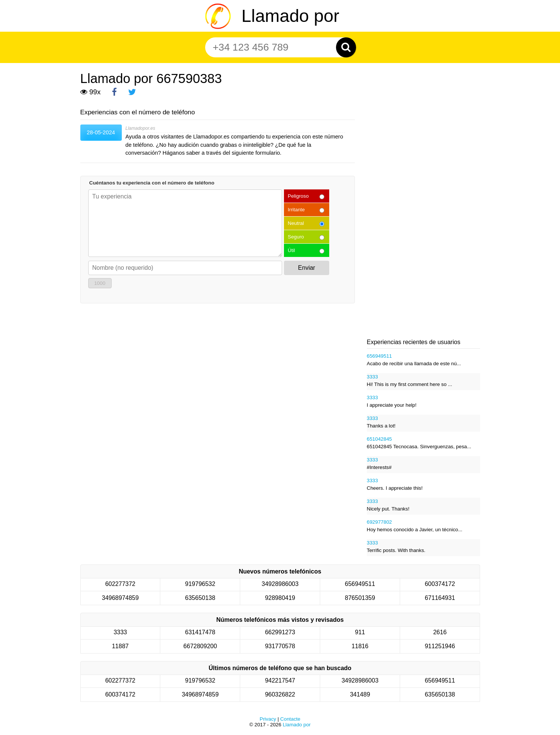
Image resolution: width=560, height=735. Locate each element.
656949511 (380, 356)
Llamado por (290, 16)
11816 (360, 646)
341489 (360, 694)
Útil (291, 250)
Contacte (290, 719)
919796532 (200, 584)
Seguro (296, 237)
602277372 (120, 584)
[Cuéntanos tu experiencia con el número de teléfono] (185, 223)
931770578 (280, 646)
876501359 (360, 598)
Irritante (296, 210)
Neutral (296, 223)
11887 (120, 646)
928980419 (280, 598)
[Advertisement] (423, 215)
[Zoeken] (346, 47)
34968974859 (120, 598)
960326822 (280, 694)
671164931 (440, 598)
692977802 (380, 522)
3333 (373, 377)
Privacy (268, 719)
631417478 (200, 632)
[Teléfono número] (276, 47)
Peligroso (298, 196)
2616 (440, 632)
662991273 (280, 632)
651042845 (380, 439)
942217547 (280, 680)
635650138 (200, 598)
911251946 (440, 646)
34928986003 (280, 584)
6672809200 (200, 646)
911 (360, 632)
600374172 (440, 584)
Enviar (306, 268)
